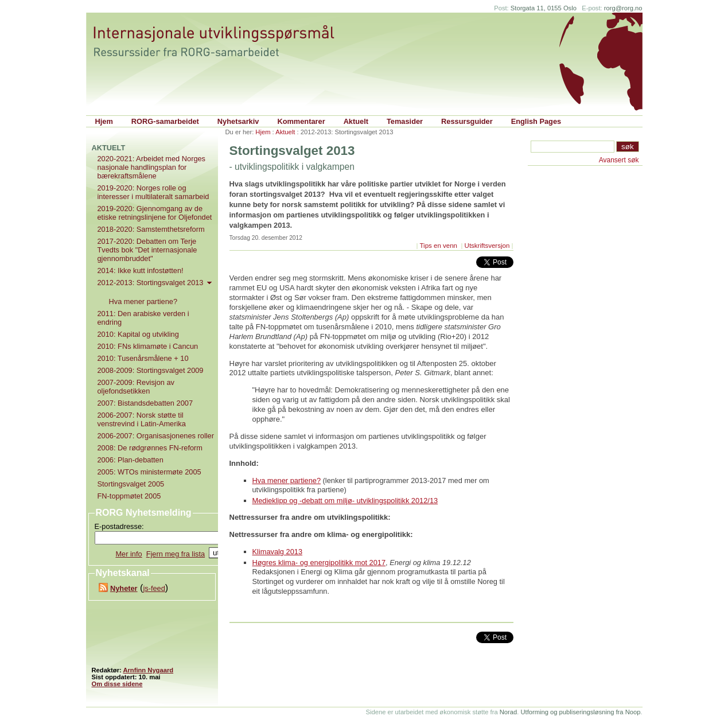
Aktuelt (356, 121)
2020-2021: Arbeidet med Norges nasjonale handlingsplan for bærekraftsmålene (152, 167)
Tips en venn (439, 246)
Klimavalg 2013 (278, 552)
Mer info (129, 554)
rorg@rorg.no (623, 8)
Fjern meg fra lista (176, 554)
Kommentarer (301, 121)
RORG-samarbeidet (165, 121)
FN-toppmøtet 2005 (129, 496)
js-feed (154, 588)
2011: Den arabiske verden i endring (143, 318)
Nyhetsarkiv (238, 121)
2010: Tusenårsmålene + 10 (143, 358)
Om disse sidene (117, 684)
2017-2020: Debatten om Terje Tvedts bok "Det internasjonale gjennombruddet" (147, 250)
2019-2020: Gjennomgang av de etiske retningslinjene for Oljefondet (155, 213)
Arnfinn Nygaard (148, 670)
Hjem (104, 121)
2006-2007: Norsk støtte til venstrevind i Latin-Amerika (142, 419)
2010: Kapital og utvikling (138, 334)
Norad (508, 712)
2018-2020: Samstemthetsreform (151, 229)
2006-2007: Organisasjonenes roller (156, 436)
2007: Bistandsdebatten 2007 (145, 403)
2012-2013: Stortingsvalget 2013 (156, 283)
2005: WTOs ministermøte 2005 (149, 472)
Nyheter (124, 588)
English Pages (536, 121)
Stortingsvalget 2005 (131, 484)
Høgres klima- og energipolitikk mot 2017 (319, 563)
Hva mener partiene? (287, 480)
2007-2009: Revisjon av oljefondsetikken (136, 387)
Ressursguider (467, 121)
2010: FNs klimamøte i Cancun (148, 346)
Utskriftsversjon (487, 246)
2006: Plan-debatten (131, 460)
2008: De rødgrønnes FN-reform (150, 448)
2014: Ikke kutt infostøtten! (141, 271)
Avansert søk (619, 160)
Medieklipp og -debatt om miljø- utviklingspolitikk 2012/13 (345, 501)
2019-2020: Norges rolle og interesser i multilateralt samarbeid (153, 192)
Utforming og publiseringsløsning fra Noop (580, 712)
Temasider (405, 121)
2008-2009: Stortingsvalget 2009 (151, 370)
